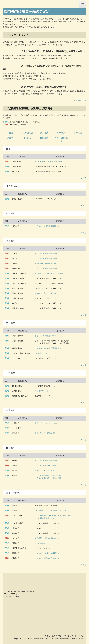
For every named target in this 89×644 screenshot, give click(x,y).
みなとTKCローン (42, 391)
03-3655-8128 (14, 594)
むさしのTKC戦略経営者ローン (47, 268)
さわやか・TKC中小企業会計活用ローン (51, 273)
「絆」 (37, 428)
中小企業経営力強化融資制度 (46, 433)
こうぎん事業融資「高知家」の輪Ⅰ (49, 475)
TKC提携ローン (41, 353)
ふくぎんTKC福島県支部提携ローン (49, 226)
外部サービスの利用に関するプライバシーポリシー (65, 636)
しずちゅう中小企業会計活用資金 (48, 348)
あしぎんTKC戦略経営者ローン (47, 253)
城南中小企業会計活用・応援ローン (49, 293)
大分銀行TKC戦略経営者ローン (47, 538)
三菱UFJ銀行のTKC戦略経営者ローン (50, 161)
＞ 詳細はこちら (80, 100)
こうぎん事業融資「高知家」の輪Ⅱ (49, 478)
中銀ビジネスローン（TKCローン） (49, 423)
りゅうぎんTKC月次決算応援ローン (49, 553)
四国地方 (44, 138)
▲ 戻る (83, 178)
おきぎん (47, 558)
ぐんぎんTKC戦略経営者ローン (47, 258)
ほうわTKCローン (42, 543)
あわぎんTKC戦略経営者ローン (47, 460)
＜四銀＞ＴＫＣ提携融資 (44, 470)
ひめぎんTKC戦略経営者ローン (47, 465)
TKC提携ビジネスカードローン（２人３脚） (52, 511)
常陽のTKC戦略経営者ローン (46, 263)
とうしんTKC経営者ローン (45, 336)
